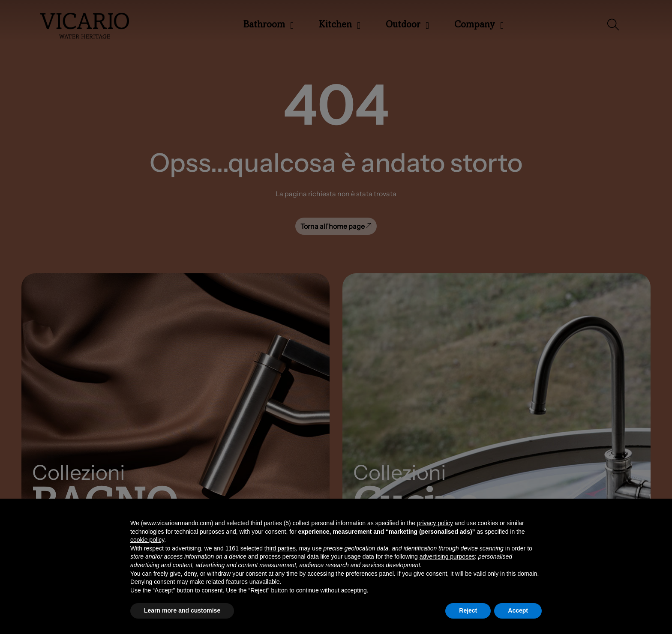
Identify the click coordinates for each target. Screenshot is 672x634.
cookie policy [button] (147, 540)
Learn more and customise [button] (182, 610)
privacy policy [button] (435, 523)
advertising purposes (447, 556)
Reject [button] (468, 610)
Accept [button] (518, 610)
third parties (280, 548)
